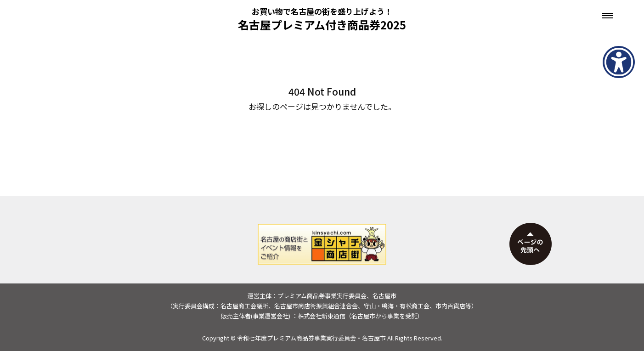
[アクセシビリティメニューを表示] (619, 62)
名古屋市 (374, 338)
